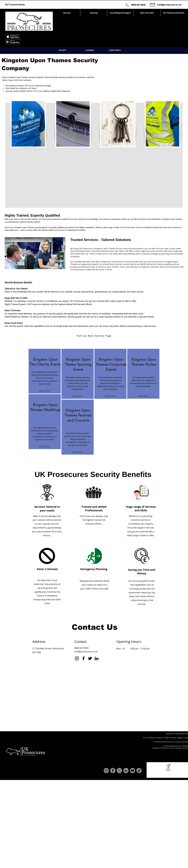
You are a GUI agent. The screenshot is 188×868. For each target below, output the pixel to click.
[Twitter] (90, 658)
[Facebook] (83, 658)
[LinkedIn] (97, 658)
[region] (45, 371)
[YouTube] (132, 771)
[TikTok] (139, 771)
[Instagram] (77, 658)
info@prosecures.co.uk (169, 5)
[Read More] (45, 391)
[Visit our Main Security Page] (94, 336)
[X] (119, 771)
